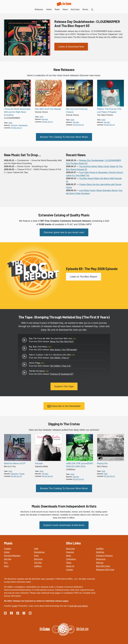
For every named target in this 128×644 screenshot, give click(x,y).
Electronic (38, 559)
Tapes (69, 562)
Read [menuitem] (57, 9)
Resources (101, 559)
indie (106, 473)
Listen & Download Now (71, 46)
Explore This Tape (64, 386)
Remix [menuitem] (85, 9)
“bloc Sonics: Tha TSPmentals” (63, 349)
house (22, 473)
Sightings (100, 552)
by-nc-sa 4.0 (17, 128)
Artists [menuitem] (49, 9)
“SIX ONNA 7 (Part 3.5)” (60, 366)
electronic (14, 473)
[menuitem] (92, 9)
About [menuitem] (65, 9)
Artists (7, 552)
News (69, 555)
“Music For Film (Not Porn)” (62, 341)
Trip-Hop (38, 562)
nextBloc (100, 548)
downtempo (23, 125)
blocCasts (70, 548)
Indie (36, 548)
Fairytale (39, 463)
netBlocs (38, 566)
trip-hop (14, 125)
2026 (10, 123)
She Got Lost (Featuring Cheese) (77, 111)
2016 (72, 474)
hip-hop (45, 119)
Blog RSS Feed (103, 566)
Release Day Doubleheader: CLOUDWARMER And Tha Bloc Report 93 (87, 24)
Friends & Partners (104, 555)
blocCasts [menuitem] (75, 9)
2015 (103, 471)
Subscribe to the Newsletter (64, 406)
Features (70, 552)
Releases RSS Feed (105, 569)
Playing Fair (102, 463)
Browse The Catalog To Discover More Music (64, 137)
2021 (10, 471)
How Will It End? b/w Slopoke (48, 109)
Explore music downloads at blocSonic (64, 525)
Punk (36, 555)
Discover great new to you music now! (64, 232)
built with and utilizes (79, 605)
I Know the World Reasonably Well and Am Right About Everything (17, 112)
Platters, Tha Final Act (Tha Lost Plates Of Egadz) (109, 111)
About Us (70, 566)
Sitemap (100, 562)
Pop (6, 562)
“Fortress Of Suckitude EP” (62, 374)
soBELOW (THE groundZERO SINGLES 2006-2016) (79, 465)
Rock (6, 566)
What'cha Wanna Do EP (15, 463)
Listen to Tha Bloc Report (84, 276)
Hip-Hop (8, 559)
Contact (69, 569)
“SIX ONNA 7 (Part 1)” (59, 358)
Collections (71, 559)
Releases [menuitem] (39, 9)
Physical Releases (12, 555)
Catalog (7, 548)
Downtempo (39, 552)
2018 (41, 471)
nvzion (14, 605)
